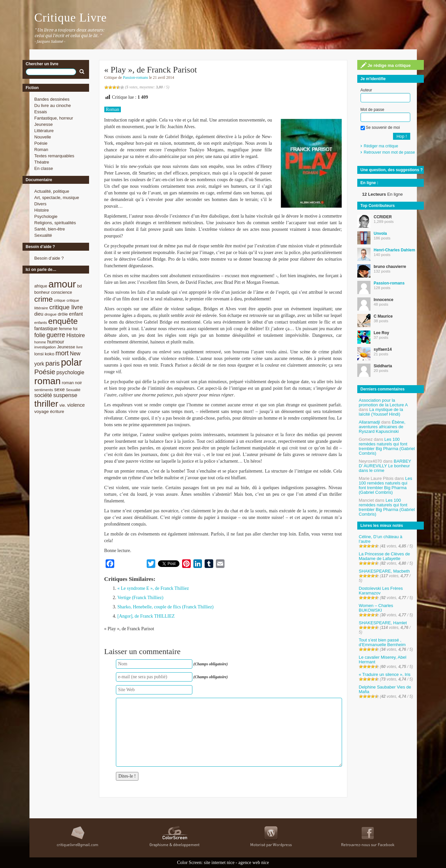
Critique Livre (71, 18)
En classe (44, 168)
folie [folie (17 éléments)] (40, 335)
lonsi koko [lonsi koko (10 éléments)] (44, 354)
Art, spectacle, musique (57, 198)
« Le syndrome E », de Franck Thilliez (153, 588)
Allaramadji (370, 422)
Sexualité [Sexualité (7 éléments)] (73, 390)
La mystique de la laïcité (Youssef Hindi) (381, 412)
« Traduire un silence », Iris (385, 674)
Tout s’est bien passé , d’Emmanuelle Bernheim (382, 642)
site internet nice (219, 863)
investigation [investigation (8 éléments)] (45, 347)
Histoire (42, 210)
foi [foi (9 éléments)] (75, 329)
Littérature (44, 131)
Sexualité (43, 235)
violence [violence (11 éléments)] (76, 405)
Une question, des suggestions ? (392, 170)
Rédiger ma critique (381, 146)
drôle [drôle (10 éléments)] (63, 314)
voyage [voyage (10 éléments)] (42, 411)
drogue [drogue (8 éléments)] (50, 314)
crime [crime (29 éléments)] (44, 299)
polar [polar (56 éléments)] (72, 362)
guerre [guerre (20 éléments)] (56, 335)
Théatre (42, 162)
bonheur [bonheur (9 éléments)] (42, 292)
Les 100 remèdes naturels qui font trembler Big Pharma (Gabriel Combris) (387, 446)
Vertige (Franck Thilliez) (141, 598)
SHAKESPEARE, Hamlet (383, 623)
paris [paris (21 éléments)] (52, 363)
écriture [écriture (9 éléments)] (57, 411)
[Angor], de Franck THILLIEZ (146, 616)
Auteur (366, 90)
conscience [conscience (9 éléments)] (62, 292)
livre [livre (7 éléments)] (79, 347)
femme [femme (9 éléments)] (65, 329)
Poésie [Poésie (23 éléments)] (45, 372)
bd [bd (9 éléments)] (79, 286)
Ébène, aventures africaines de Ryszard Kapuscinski (382, 427)
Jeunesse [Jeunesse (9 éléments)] (66, 347)
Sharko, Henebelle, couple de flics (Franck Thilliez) (166, 607)
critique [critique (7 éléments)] (60, 300)
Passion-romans (135, 77)
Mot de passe (372, 110)
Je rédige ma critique (386, 65)
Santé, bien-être (50, 229)
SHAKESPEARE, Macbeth (384, 571)
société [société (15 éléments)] (43, 395)
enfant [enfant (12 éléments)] (76, 314)
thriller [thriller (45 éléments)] (46, 404)
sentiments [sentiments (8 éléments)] (44, 390)
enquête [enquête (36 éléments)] (63, 321)
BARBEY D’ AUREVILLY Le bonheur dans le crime (385, 466)
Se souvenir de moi (380, 128)
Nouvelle (43, 137)
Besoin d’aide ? (49, 258)
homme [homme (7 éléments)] (40, 342)
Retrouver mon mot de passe (390, 152)
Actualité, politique (52, 191)
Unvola (380, 233)
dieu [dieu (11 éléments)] (39, 314)
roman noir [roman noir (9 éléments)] (72, 383)
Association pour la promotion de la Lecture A (383, 403)
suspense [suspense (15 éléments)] (65, 395)
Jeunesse (44, 124)
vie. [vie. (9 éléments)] (63, 405)
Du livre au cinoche (53, 105)
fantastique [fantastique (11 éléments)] (46, 329)
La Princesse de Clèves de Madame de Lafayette (385, 556)
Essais (41, 112)
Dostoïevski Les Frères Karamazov (381, 591)
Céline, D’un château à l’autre (381, 539)
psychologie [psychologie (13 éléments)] (70, 372)
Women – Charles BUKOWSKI (376, 608)
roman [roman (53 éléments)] (48, 381)
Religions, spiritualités (55, 223)
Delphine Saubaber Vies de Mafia (385, 689)
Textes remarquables (54, 156)
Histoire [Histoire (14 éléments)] (75, 335)
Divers (41, 204)
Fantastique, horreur (54, 118)
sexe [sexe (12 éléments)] (60, 389)
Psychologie (46, 216)
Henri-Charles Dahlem (395, 250)
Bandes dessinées (52, 99)
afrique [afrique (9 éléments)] (41, 286)
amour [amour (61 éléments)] (62, 284)
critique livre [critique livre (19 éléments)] (66, 307)
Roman (41, 150)
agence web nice (254, 863)
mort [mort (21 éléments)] (62, 353)
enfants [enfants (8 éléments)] (41, 322)
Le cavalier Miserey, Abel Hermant (383, 660)
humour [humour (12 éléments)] (56, 342)
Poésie (41, 143)
